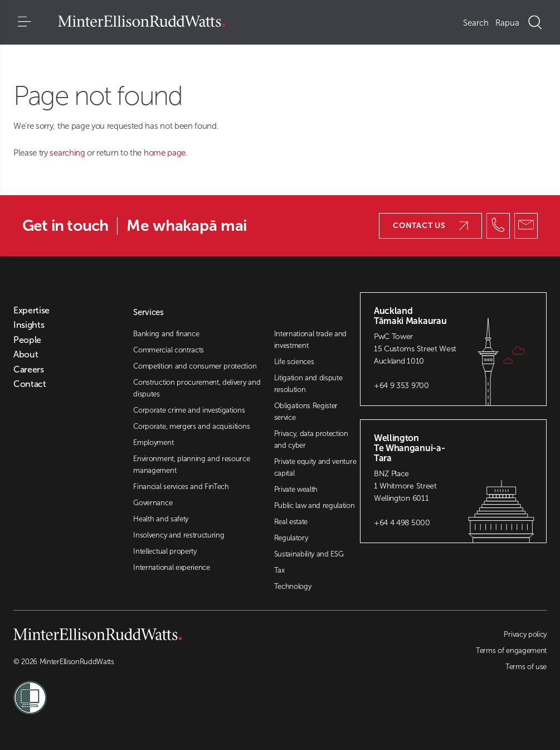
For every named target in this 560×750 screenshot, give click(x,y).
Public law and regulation (315, 505)
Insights (29, 325)
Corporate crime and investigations (189, 410)
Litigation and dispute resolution (308, 384)
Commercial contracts (169, 350)
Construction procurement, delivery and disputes (197, 388)
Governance (153, 503)
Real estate (291, 522)
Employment (153, 442)
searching (68, 153)
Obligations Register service (306, 412)
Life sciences (294, 362)
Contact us (430, 226)
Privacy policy (525, 634)
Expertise (31, 311)
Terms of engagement (511, 650)
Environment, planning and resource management (191, 464)
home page (165, 153)
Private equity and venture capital (315, 467)
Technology (293, 586)
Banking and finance (166, 334)
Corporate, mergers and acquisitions (191, 426)
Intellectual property (165, 551)
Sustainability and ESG (309, 554)
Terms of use (526, 667)
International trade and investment (311, 340)
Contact (30, 384)
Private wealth (296, 489)
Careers (29, 370)
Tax (279, 570)
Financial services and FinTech (181, 487)
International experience (171, 567)
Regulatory (291, 538)
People (27, 340)
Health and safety (161, 519)
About (26, 355)
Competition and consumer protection (195, 366)
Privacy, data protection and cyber (311, 439)
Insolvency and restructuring (179, 535)
